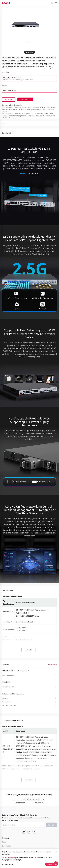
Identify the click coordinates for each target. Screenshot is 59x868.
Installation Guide (8, 687)
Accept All (51, 864)
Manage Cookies (8, 864)
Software (5, 699)
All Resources (52, 665)
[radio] (15, 799)
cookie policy (12, 858)
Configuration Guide (9, 705)
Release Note (7, 702)
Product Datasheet (9, 675)
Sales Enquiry (25, 99)
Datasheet (9, 99)
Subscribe (52, 825)
